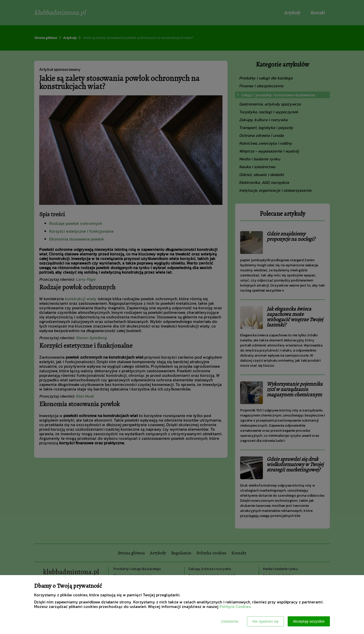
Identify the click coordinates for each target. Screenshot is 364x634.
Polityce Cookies (235, 606)
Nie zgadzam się (265, 621)
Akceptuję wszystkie (309, 621)
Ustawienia (230, 621)
